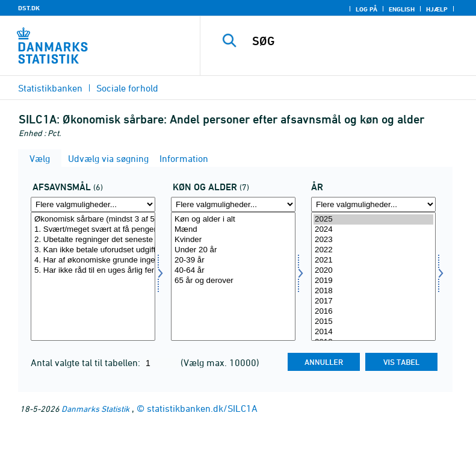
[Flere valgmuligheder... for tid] (373, 204)
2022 (373, 250)
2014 (373, 332)
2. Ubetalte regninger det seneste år (93, 240)
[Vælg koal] (233, 276)
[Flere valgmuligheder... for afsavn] (93, 204)
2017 (373, 301)
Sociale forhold (127, 88)
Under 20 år (233, 250)
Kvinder (233, 240)
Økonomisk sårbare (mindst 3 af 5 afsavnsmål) (93, 219)
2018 (373, 291)
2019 (373, 281)
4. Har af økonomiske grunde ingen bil (93, 260)
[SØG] (356, 41)
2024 (373, 230)
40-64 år (233, 271)
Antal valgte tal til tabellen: (87, 362)
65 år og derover (233, 281)
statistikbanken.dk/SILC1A (202, 408)
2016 (373, 312)
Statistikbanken (50, 88)
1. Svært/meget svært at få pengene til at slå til (93, 230)
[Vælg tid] (373, 276)
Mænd (233, 230)
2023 (373, 240)
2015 (373, 322)
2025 (373, 219)
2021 (373, 260)
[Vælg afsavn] (93, 276)
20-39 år (233, 260)
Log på (366, 9)
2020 (373, 271)
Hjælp (437, 9)
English (402, 9)
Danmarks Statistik (95, 409)
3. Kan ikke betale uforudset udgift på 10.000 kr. (93, 250)
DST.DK (29, 8)
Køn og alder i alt (233, 219)
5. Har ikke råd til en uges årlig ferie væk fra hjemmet (93, 271)
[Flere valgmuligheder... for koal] (233, 204)
